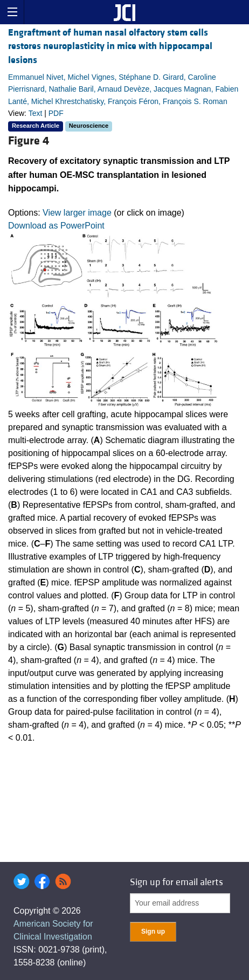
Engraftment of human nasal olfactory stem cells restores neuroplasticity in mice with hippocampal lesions (110, 46)
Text (36, 113)
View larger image (77, 213)
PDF (56, 113)
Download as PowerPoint (56, 226)
